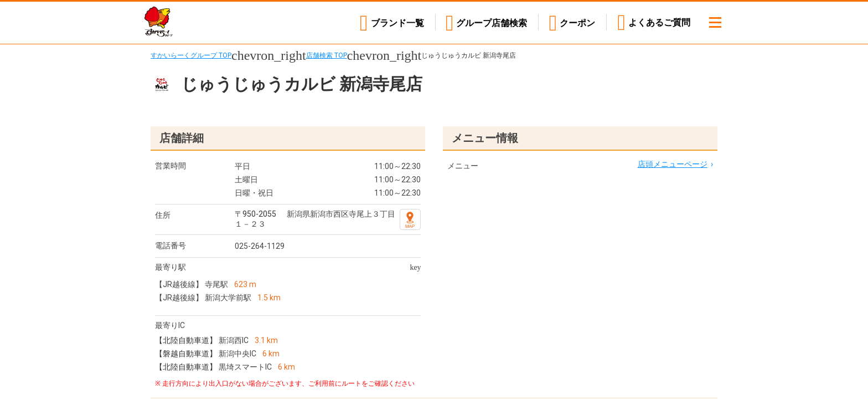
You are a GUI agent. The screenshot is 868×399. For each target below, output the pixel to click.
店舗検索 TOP (327, 55)
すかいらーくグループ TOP (191, 55)
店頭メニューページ (673, 164)
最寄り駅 (170, 267)
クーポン (577, 22)
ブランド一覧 (396, 22)
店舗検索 (492, 22)
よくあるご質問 (659, 22)
